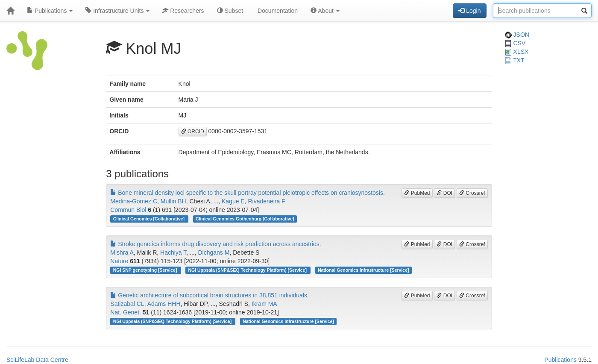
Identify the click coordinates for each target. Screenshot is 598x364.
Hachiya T (173, 252)
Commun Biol (128, 210)
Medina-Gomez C (134, 201)
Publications (50, 11)
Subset (230, 11)
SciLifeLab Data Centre (37, 360)
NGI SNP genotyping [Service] (146, 270)
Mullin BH (173, 201)
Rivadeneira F (266, 201)
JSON (517, 35)
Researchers (183, 11)
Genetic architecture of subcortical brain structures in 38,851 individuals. (210, 295)
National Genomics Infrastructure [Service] (363, 270)
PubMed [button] (417, 193)
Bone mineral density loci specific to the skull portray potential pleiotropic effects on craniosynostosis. (248, 193)
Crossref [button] (472, 193)
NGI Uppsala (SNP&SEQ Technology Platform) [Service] (248, 270)
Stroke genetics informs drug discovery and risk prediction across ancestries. (215, 244)
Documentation (277, 11)
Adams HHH (164, 304)
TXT (515, 60)
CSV (515, 43)
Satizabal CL (127, 304)
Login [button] (469, 11)
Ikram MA (264, 304)
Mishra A (122, 252)
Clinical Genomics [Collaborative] (149, 219)
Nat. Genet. (126, 312)
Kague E (233, 201)
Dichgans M (214, 252)
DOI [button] (444, 193)
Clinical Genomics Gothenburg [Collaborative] (245, 219)
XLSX (517, 52)
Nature (119, 261)
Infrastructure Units (117, 11)
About (325, 11)
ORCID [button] (193, 132)
